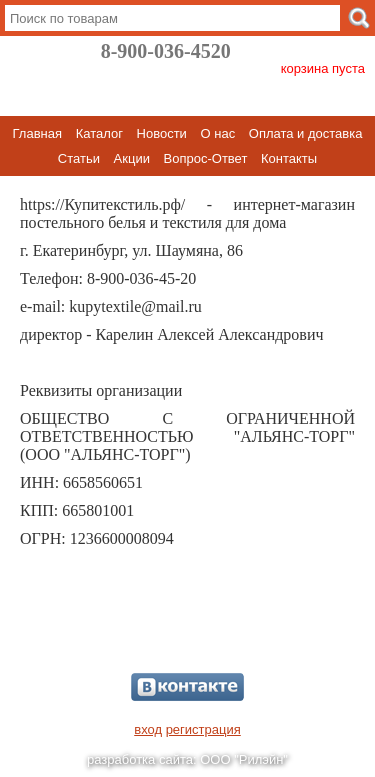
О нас (218, 133)
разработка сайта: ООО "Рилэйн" (187, 759)
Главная (37, 133)
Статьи (79, 158)
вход (148, 729)
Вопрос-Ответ (206, 158)
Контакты (289, 158)
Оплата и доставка (306, 133)
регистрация (203, 729)
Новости (162, 133)
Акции (132, 158)
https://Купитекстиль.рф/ (102, 204)
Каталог (99, 133)
